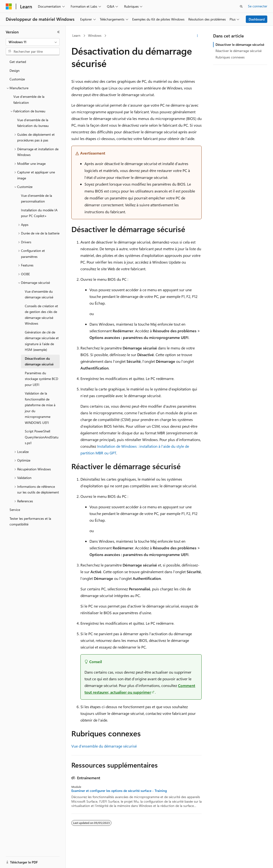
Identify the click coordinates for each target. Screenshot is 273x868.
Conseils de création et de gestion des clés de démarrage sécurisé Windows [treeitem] (41, 315)
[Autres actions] (197, 36)
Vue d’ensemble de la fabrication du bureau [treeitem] (33, 123)
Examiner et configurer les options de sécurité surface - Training (119, 791)
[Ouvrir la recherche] (241, 6)
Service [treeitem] (15, 510)
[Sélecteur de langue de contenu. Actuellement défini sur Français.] (17, 860)
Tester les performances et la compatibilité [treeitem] (30, 521)
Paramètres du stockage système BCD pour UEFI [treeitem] (42, 379)
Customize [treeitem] (17, 79)
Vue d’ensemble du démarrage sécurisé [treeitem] (39, 294)
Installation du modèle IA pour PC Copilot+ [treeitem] (39, 213)
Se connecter (258, 6)
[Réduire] (58, 32)
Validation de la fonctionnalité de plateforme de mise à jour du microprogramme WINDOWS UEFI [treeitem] (40, 408)
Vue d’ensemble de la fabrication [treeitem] (29, 99)
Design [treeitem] (15, 70)
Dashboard (257, 19)
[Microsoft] (9, 6)
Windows (95, 35)
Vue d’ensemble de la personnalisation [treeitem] (37, 198)
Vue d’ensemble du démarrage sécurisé (104, 746)
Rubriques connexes (230, 57)
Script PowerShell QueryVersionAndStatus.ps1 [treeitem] (42, 437)
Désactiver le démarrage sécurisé (240, 44)
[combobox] (33, 42)
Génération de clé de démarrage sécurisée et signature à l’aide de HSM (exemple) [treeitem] (42, 341)
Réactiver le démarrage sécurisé (239, 51)
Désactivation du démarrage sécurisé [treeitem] (39, 361)
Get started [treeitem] (18, 62)
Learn (76, 35)
